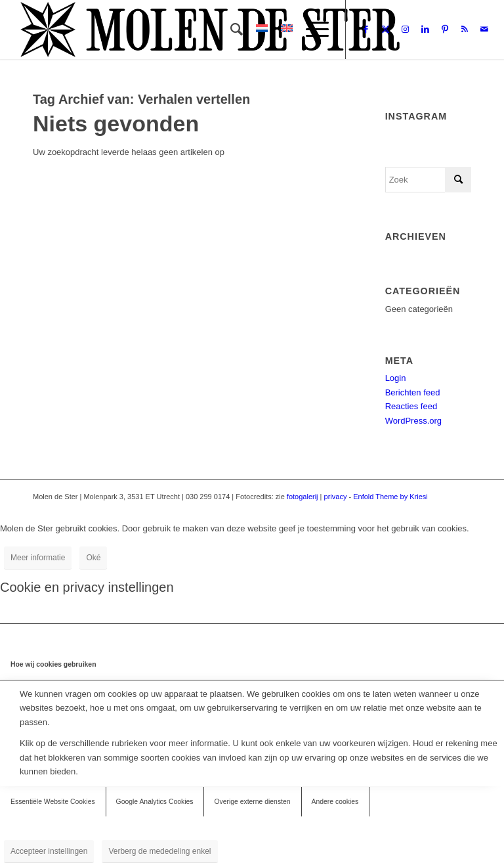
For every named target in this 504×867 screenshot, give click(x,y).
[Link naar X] (386, 30)
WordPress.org (413, 421)
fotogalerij (303, 497)
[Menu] (311, 30)
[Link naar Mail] (484, 30)
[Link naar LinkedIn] (425, 30)
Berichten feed (413, 392)
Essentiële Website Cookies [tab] (53, 802)
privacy (336, 497)
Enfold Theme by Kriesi (390, 497)
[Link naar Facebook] (366, 30)
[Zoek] (230, 30)
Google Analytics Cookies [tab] (155, 802)
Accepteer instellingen (49, 851)
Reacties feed (411, 406)
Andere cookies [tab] (335, 802)
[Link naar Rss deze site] (465, 30)
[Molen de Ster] (210, 30)
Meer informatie (38, 558)
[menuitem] (230, 30)
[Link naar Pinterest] (445, 30)
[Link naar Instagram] (406, 30)
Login (396, 378)
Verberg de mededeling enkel (159, 851)
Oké (93, 558)
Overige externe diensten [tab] (252, 802)
